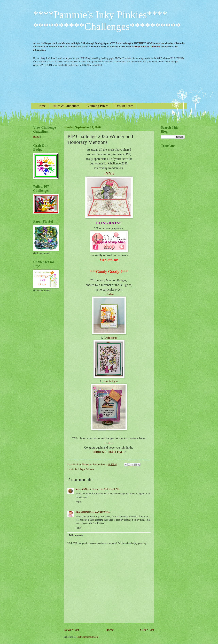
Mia (78, 512)
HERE (36, 137)
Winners (90, 469)
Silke (110, 294)
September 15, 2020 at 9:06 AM (96, 512)
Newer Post (72, 630)
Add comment (76, 535)
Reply (78, 502)
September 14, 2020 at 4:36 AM (104, 489)
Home (41, 106)
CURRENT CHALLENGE (108, 452)
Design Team (124, 106)
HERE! (109, 443)
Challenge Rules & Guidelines (145, 47)
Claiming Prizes (97, 106)
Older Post (147, 630)
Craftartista (111, 338)
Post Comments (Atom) (88, 637)
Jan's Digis (80, 469)
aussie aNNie (82, 489)
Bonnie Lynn (111, 381)
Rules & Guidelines (66, 106)
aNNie (109, 173)
